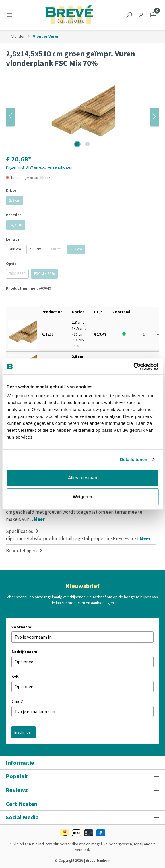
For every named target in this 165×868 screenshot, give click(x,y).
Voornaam (22, 627)
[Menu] (11, 15)
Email (17, 701)
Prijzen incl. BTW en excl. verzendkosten (39, 167)
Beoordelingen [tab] (25, 551)
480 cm (35, 249)
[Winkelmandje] (153, 15)
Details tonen (134, 459)
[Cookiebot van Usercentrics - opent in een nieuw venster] (133, 366)
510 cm (78, 250)
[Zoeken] (129, 15)
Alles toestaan (83, 478)
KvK (15, 676)
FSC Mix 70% (46, 275)
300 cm (15, 249)
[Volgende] (154, 117)
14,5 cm (17, 226)
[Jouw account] (141, 15)
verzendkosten (73, 844)
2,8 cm (16, 202)
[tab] (81, 512)
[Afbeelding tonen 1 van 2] (77, 144)
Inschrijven (24, 732)
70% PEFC (19, 275)
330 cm (57, 250)
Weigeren (82, 497)
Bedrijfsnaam (24, 652)
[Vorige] (10, 117)
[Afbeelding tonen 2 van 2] (88, 144)
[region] (82, 117)
